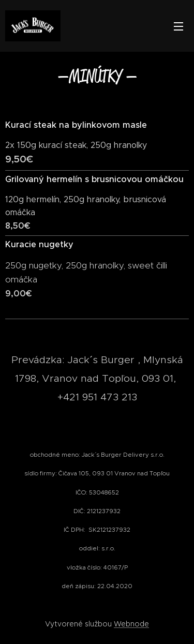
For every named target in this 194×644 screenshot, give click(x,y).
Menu (178, 26)
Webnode (131, 624)
